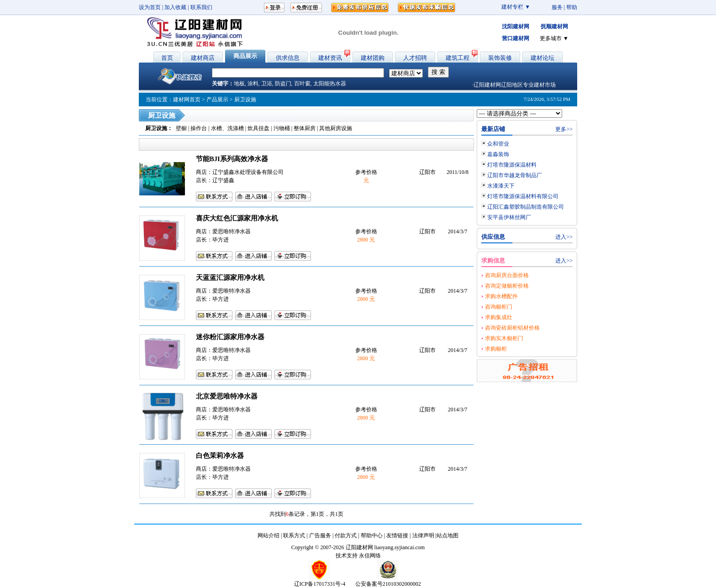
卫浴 (267, 84)
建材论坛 (542, 58)
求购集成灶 (499, 317)
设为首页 (150, 7)
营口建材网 (516, 38)
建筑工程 (458, 58)
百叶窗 (302, 84)
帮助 (572, 7)
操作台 (199, 128)
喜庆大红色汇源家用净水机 (237, 218)
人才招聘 (415, 58)
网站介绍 (268, 535)
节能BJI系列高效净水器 (232, 159)
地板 (239, 84)
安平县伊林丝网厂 (509, 217)
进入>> (564, 237)
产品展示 (217, 100)
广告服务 (320, 535)
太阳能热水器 (330, 84)
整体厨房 (305, 128)
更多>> (564, 129)
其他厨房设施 (336, 128)
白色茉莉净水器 (220, 456)
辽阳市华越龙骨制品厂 (515, 175)
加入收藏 (175, 7)
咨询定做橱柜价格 (507, 286)
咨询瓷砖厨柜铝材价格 (512, 328)
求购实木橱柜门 (504, 338)
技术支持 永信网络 (358, 556)
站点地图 (447, 535)
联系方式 (294, 535)
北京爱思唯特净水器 (227, 396)
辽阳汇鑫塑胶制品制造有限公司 (526, 207)
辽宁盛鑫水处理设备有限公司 (248, 172)
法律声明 (423, 535)
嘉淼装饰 (498, 154)
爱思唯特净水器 (232, 231)
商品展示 (245, 56)
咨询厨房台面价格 (507, 275)
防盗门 (283, 84)
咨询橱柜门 (499, 307)
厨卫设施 (156, 128)
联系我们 (201, 7)
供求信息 (288, 58)
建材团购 (373, 58)
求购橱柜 (496, 349)
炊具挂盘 (258, 128)
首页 (167, 58)
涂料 (253, 84)
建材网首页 (187, 100)
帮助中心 (372, 535)
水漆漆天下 (501, 186)
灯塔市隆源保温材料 (512, 165)
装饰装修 (500, 58)
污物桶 (282, 128)
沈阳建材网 (516, 26)
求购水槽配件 (501, 296)
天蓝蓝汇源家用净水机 (230, 278)
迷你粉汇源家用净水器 (230, 337)
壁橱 (181, 128)
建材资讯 (330, 58)
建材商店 (203, 58)
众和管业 (498, 144)
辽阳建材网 (359, 547)
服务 (557, 7)
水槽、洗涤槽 (227, 128)
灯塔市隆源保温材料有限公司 (523, 196)
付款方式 (346, 535)
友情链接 (397, 535)
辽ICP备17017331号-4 (320, 584)
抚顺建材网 (554, 26)
